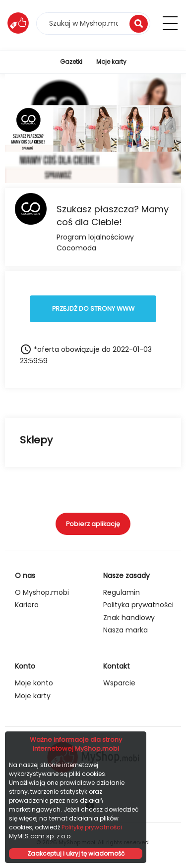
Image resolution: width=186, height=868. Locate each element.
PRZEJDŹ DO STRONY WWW (93, 309)
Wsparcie (119, 683)
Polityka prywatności (138, 605)
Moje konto (34, 683)
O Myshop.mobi (42, 592)
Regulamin (122, 592)
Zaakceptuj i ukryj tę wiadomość (76, 853)
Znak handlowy (129, 618)
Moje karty (111, 62)
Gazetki (71, 62)
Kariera (27, 605)
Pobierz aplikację (93, 524)
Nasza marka (125, 630)
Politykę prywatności (92, 827)
